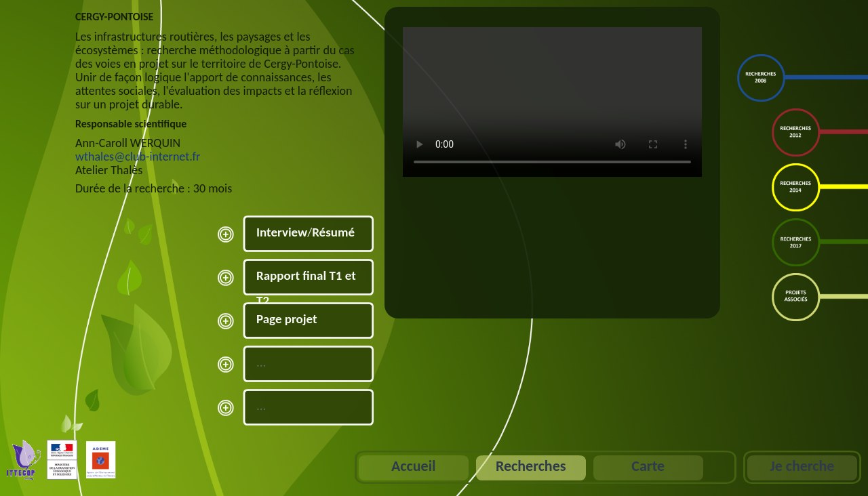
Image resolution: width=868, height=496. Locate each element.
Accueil (413, 466)
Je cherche (802, 466)
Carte (648, 466)
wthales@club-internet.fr (138, 157)
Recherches (531, 466)
